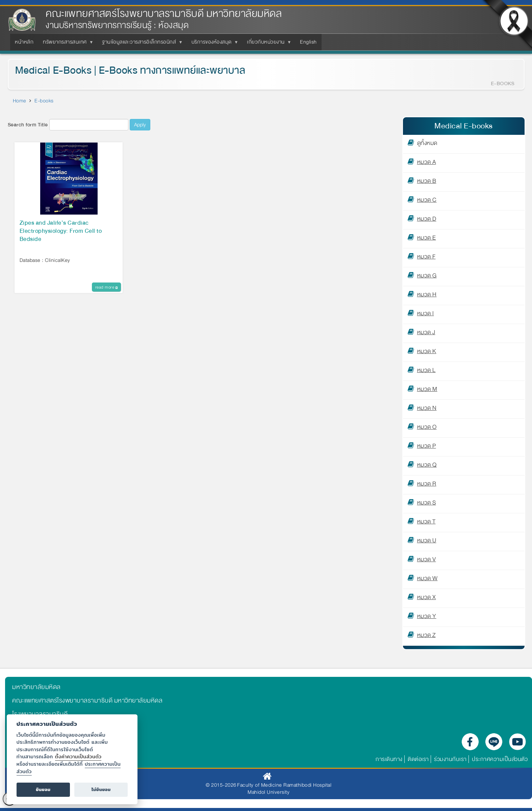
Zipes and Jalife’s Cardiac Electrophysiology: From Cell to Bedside (61, 231)
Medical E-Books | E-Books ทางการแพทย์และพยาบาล (126, 70)
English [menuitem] (308, 42)
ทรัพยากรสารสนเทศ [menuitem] (66, 44)
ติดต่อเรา (418, 759)
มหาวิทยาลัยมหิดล (36, 687)
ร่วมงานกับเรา (450, 759)
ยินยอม (43, 790)
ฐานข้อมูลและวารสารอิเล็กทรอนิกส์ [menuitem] (140, 44)
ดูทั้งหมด (427, 144)
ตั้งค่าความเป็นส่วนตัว (78, 756)
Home (20, 101)
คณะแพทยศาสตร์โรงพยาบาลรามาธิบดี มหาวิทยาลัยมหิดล (164, 14)
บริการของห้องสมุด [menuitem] (213, 44)
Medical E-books (464, 126)
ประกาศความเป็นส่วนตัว (500, 759)
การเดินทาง (389, 759)
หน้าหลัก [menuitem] (24, 42)
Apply (140, 125)
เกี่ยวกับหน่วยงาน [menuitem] (267, 44)
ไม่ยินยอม (101, 790)
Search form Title (28, 125)
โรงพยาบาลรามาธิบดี (40, 714)
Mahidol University (269, 792)
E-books (44, 101)
